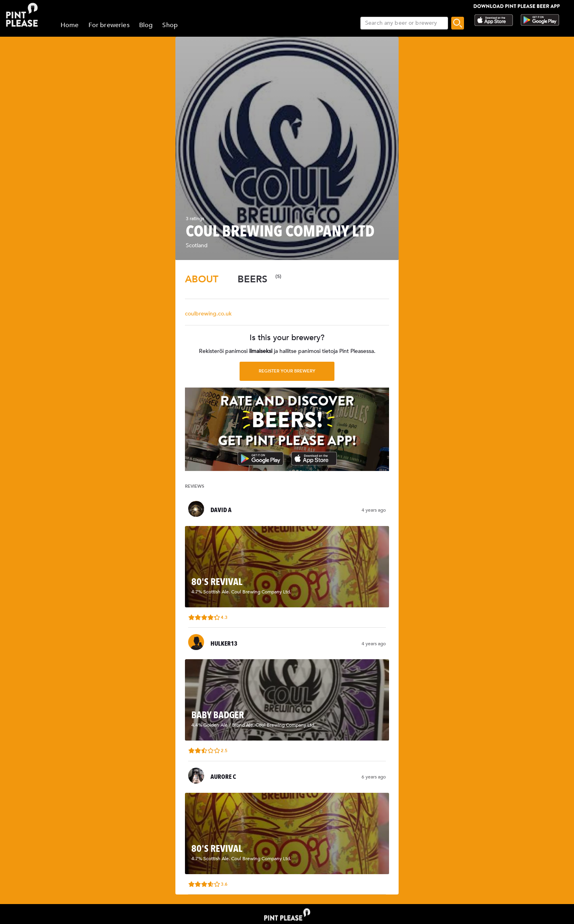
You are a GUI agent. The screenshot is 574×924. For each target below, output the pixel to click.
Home (70, 25)
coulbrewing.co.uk (208, 314)
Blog (146, 25)
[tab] (202, 279)
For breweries (109, 25)
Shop (170, 25)
